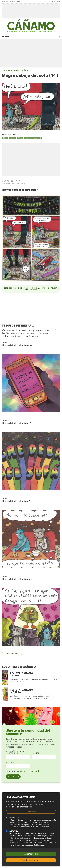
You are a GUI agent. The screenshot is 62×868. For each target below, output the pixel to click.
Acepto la (24, 771)
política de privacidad (28, 771)
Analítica (14, 831)
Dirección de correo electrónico (16, 752)
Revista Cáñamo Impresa (22, 691)
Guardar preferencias (31, 860)
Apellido (10, 762)
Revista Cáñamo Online (22, 674)
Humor (16, 70)
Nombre (36, 753)
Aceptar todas (31, 854)
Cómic (26, 70)
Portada (6, 70)
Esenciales (14, 818)
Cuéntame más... (12, 654)
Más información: (31, 812)
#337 (19, 2)
